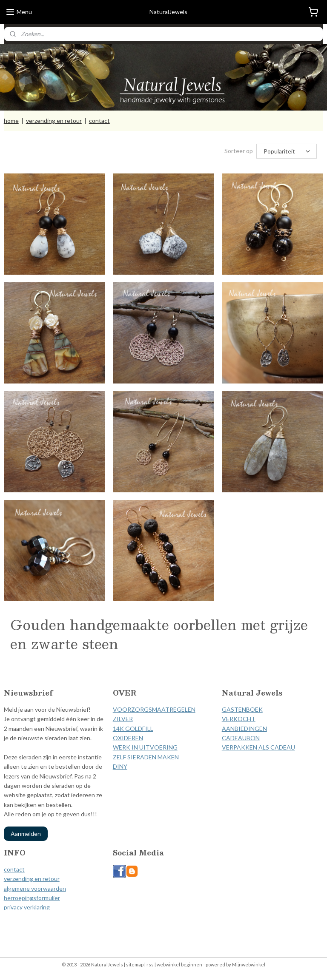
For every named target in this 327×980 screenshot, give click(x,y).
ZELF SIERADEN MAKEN (146, 757)
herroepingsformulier (32, 898)
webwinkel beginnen (179, 964)
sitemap (135, 964)
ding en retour (41, 879)
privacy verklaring (27, 907)
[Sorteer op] (287, 151)
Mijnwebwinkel (249, 964)
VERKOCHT (239, 719)
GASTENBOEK (242, 709)
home (11, 121)
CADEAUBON (241, 738)
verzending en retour (54, 121)
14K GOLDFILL (133, 729)
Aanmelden (26, 834)
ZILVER (123, 719)
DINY (120, 766)
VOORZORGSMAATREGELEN (154, 709)
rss (150, 964)
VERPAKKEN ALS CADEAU (258, 747)
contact (99, 121)
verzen (13, 879)
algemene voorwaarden (35, 888)
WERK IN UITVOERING (145, 747)
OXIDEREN (128, 738)
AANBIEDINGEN (244, 729)
